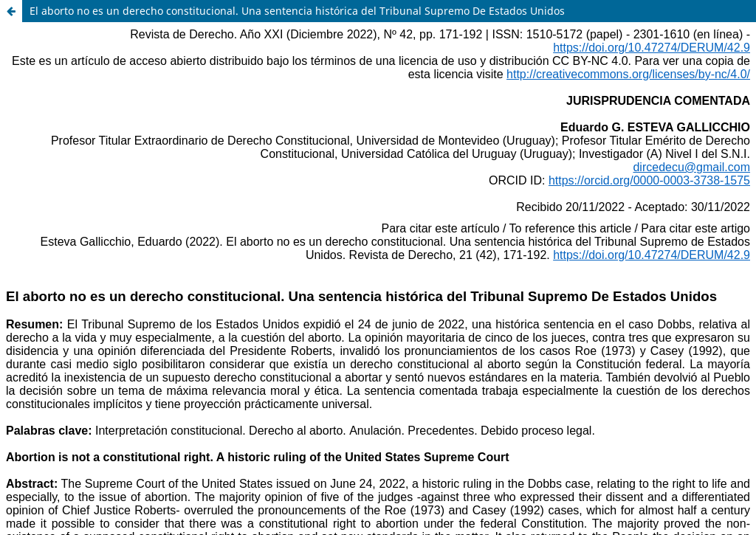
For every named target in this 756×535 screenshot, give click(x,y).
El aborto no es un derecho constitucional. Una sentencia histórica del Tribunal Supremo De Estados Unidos (297, 11)
